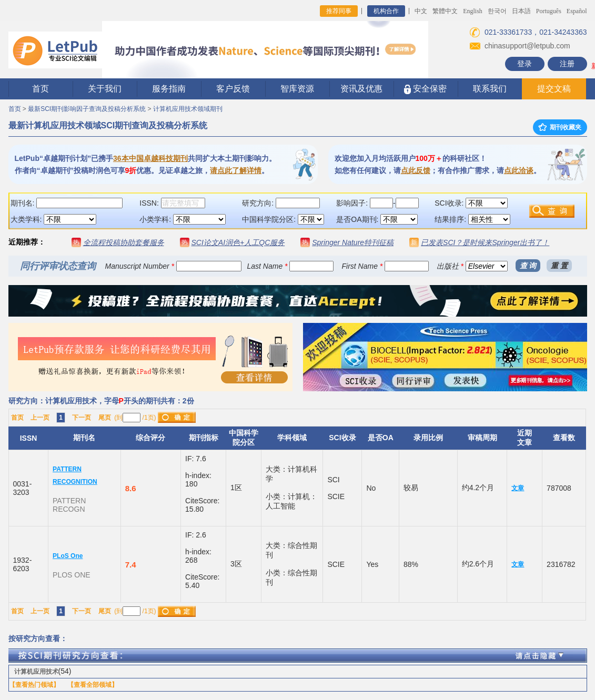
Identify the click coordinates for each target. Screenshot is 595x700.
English (473, 11)
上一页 (40, 418)
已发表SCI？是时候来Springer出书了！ (485, 242)
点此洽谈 (519, 170)
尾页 (105, 418)
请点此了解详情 (236, 170)
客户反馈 (233, 89)
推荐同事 (339, 11)
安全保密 (425, 89)
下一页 (82, 418)
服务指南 (169, 89)
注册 (567, 64)
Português (549, 11)
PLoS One (68, 556)
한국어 (497, 11)
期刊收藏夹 (560, 127)
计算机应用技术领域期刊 (188, 109)
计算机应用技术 (36, 672)
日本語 (521, 11)
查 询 (528, 266)
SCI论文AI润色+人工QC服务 (238, 242)
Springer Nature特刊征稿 (353, 242)
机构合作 (386, 11)
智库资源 (297, 89)
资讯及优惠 (361, 89)
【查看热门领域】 (34, 685)
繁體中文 (445, 11)
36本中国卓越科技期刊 (150, 158)
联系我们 (490, 89)
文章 (518, 488)
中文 (421, 11)
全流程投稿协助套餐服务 (124, 242)
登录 (525, 64)
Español (577, 11)
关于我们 (105, 89)
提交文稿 (554, 89)
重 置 (559, 266)
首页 (41, 89)
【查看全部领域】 (93, 685)
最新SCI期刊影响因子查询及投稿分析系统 (87, 109)
